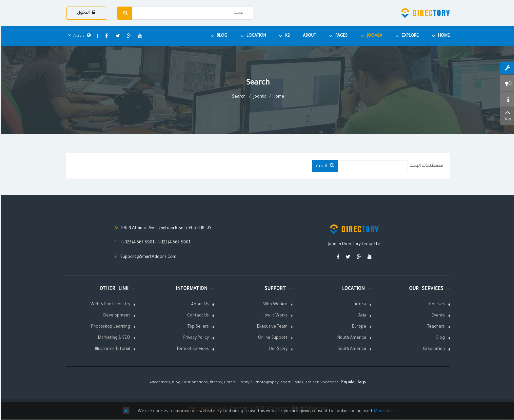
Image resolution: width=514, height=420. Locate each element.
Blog (440, 338)
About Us (199, 305)
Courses (436, 305)
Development (116, 316)
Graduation (433, 349)
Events (437, 316)
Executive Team (271, 327)
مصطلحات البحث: (425, 166)
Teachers (435, 327)
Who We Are (274, 305)
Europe (358, 327)
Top (507, 115)
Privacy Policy (195, 338)
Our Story (277, 349)
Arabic (78, 36)
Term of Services (192, 349)
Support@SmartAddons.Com (147, 257)
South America (351, 349)
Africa (359, 305)
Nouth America (351, 338)
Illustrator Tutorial (112, 349)
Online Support (272, 338)
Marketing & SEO (113, 338)
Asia (361, 316)
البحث (324, 166)
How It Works (274, 316)
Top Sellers (197, 327)
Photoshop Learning (110, 327)
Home (277, 97)
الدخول (85, 13)
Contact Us (197, 316)
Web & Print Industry (109, 305)
